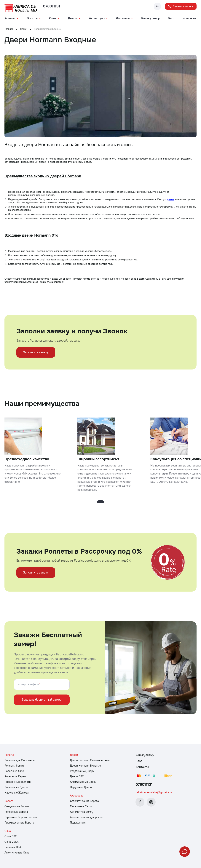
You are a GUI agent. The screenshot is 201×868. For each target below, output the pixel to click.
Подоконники (78, 823)
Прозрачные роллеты (18, 782)
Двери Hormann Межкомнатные (90, 760)
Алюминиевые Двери (83, 782)
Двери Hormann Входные (85, 766)
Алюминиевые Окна (17, 853)
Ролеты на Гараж (15, 776)
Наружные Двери (81, 787)
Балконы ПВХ (13, 847)
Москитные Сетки (81, 806)
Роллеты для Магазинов (20, 760)
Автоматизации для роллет (87, 817)
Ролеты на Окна (15, 771)
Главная (9, 29)
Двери (24, 29)
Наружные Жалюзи (16, 793)
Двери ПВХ (77, 776)
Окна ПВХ (11, 836)
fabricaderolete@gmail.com (155, 792)
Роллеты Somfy (14, 766)
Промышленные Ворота (19, 823)
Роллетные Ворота (16, 812)
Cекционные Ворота (17, 806)
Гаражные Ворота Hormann (21, 817)
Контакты (190, 18)
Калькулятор (151, 18)
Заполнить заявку (36, 352)
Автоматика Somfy (82, 812)
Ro (157, 6)
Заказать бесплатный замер (42, 700)
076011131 (52, 6)
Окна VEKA (11, 842)
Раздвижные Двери (82, 771)
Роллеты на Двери (16, 787)
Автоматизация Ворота (84, 801)
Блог (171, 18)
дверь (171, 199)
